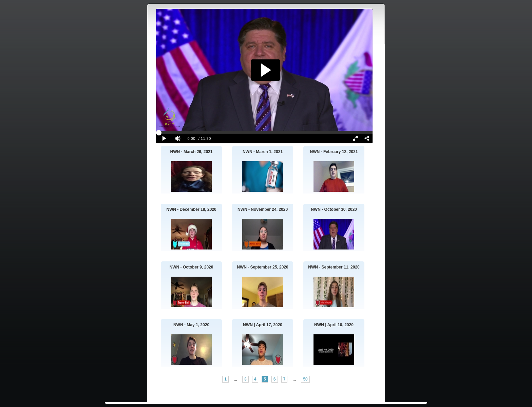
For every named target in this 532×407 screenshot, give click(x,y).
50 (305, 379)
